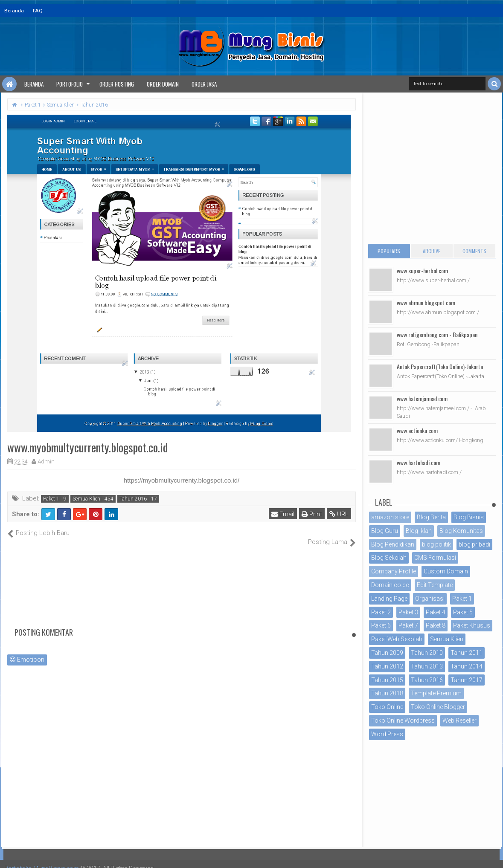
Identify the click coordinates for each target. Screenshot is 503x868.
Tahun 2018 (387, 693)
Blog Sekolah (389, 558)
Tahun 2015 (387, 680)
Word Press (387, 734)
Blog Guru (385, 531)
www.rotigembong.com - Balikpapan (437, 334)
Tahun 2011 (467, 653)
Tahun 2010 (427, 653)
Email (283, 514)
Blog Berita (431, 517)
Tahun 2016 (133, 499)
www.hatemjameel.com (422, 398)
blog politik (436, 544)
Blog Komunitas (461, 531)
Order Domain (163, 84)
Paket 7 (408, 625)
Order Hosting (117, 84)
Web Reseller (459, 720)
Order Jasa (204, 84)
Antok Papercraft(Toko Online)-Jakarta (440, 366)
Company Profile (394, 571)
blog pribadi (474, 544)
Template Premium (436, 693)
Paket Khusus (472, 625)
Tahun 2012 (387, 666)
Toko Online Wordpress (403, 720)
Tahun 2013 (427, 666)
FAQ (38, 11)
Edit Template (435, 585)
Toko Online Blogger (438, 707)
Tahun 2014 (467, 666)
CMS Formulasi (435, 558)
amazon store (390, 517)
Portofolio (70, 84)
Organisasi (430, 599)
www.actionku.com (417, 430)
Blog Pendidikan (393, 544)
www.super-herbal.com (422, 271)
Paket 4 (436, 612)
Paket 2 (381, 612)
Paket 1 (51, 499)
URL (339, 514)
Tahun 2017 (467, 680)
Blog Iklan (419, 531)
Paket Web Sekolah (397, 639)
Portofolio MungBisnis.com (42, 859)
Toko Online (387, 707)
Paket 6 (381, 625)
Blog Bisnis (469, 517)
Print (312, 514)
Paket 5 (463, 612)
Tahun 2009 (387, 653)
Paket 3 (408, 612)
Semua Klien (86, 499)
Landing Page (389, 599)
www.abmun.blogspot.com (426, 302)
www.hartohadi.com (419, 462)
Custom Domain (446, 571)
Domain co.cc (390, 585)
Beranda (14, 11)
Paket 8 (436, 625)
